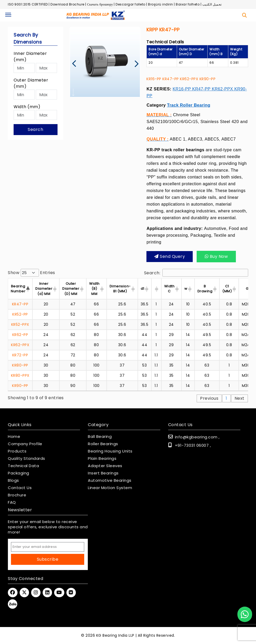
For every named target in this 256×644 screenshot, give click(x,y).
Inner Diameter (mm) (30, 57)
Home (14, 437)
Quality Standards (27, 459)
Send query (170, 256)
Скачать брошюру (100, 4)
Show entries (32, 273)
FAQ (12, 502)
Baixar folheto (188, 4)
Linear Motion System (110, 488)
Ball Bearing (100, 437)
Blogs (13, 480)
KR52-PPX (20, 324)
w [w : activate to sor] (186, 289)
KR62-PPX (189, 79)
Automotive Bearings (110, 480)
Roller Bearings (103, 444)
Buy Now (216, 256)
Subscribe (48, 559)
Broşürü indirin (161, 4)
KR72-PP (20, 355)
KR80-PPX (20, 375)
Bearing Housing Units (110, 451)
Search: (196, 273)
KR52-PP (20, 314)
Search (35, 129)
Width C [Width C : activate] (169, 289)
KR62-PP (20, 335)
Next (240, 398)
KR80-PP (20, 365)
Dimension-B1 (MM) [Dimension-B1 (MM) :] (120, 289)
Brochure (17, 495)
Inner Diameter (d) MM (44, 289)
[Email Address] (48, 547)
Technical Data (23, 466)
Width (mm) (27, 107)
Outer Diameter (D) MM (71, 289)
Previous (209, 398)
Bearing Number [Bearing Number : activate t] (18, 289)
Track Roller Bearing (189, 105)
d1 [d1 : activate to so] (143, 289)
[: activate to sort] (156, 289)
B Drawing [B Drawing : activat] (205, 289)
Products (17, 451)
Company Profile (25, 444)
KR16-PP (154, 79)
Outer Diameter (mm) (31, 83)
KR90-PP (208, 79)
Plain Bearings (102, 459)
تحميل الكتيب (212, 4)
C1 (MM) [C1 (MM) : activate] (227, 289)
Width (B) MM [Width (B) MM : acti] (94, 289)
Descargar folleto (130, 4)
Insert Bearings (103, 473)
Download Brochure (67, 4)
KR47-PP (171, 79)
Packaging (19, 473)
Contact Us (20, 488)
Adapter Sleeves (105, 466)
